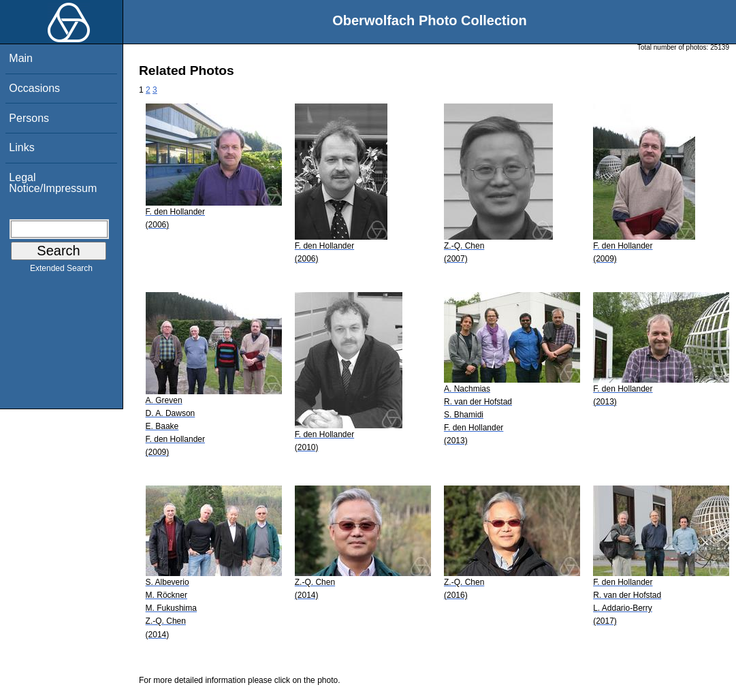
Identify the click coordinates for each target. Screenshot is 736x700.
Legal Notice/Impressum (53, 183)
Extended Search (61, 271)
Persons (29, 118)
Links (21, 147)
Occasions (34, 88)
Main (21, 58)
